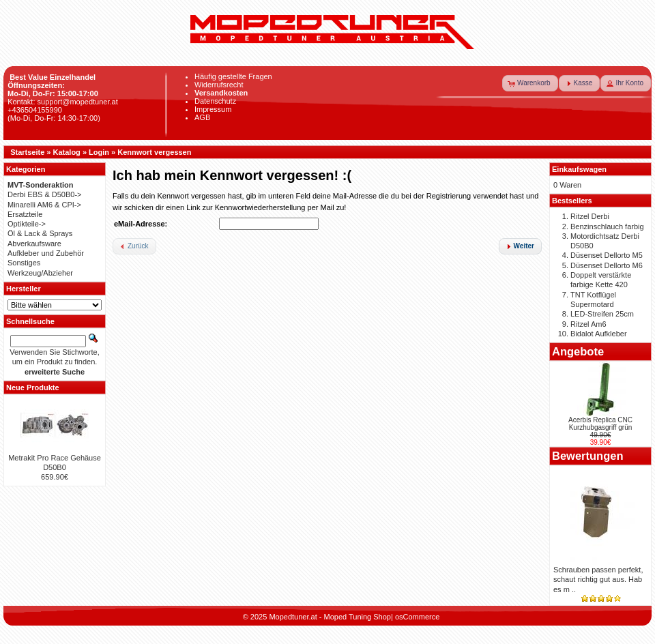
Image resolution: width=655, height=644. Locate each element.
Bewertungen (588, 456)
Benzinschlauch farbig (607, 226)
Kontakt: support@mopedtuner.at (63, 102)
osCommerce (417, 617)
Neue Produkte (33, 387)
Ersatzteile (25, 214)
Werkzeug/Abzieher (40, 273)
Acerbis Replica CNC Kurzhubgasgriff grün (600, 424)
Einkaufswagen (579, 169)
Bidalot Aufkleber (599, 334)
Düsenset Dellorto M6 (607, 265)
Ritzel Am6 (588, 324)
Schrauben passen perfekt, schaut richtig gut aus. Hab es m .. (598, 580)
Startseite (27, 152)
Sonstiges (24, 263)
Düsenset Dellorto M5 (607, 255)
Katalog (67, 152)
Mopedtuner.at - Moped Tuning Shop (330, 617)
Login (99, 152)
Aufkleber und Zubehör (46, 253)
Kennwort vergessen (154, 152)
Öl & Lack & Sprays (40, 233)
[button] (530, 83)
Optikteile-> (27, 224)
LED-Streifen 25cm (602, 314)
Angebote (578, 351)
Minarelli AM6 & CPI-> (44, 205)
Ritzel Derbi (590, 216)
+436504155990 (35, 110)
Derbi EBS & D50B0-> (45, 194)
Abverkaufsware (34, 244)
